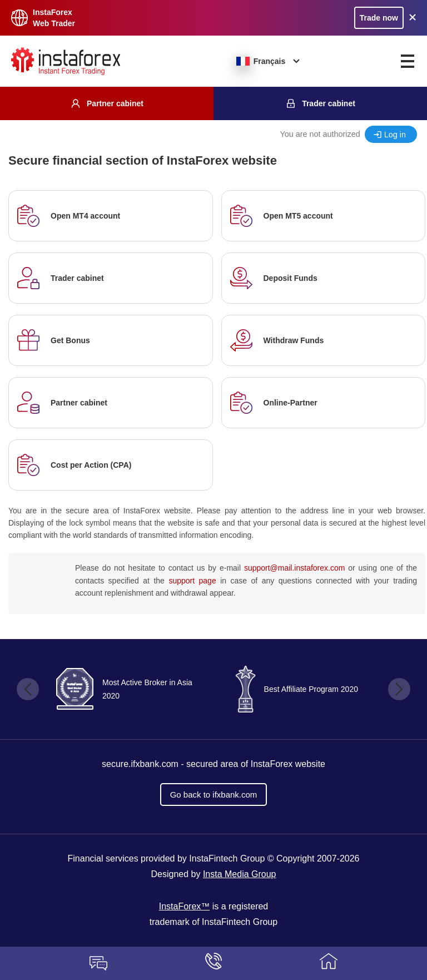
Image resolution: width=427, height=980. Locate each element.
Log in (395, 135)
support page (192, 581)
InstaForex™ (185, 906)
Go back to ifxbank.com (214, 795)
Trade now (379, 18)
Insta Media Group (240, 874)
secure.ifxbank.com (140, 764)
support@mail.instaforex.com (295, 568)
